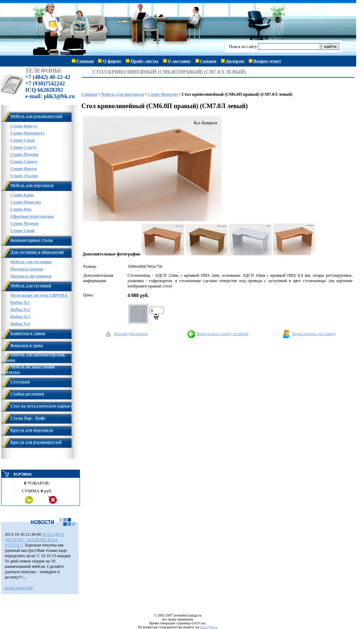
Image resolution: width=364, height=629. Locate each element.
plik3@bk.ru (209, 627)
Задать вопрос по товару (314, 334)
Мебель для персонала (122, 94)
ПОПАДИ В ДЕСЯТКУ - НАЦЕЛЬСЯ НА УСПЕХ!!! (34, 540)
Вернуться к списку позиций (222, 334)
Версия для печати (131, 334)
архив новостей (19, 588)
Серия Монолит (163, 94)
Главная (89, 94)
